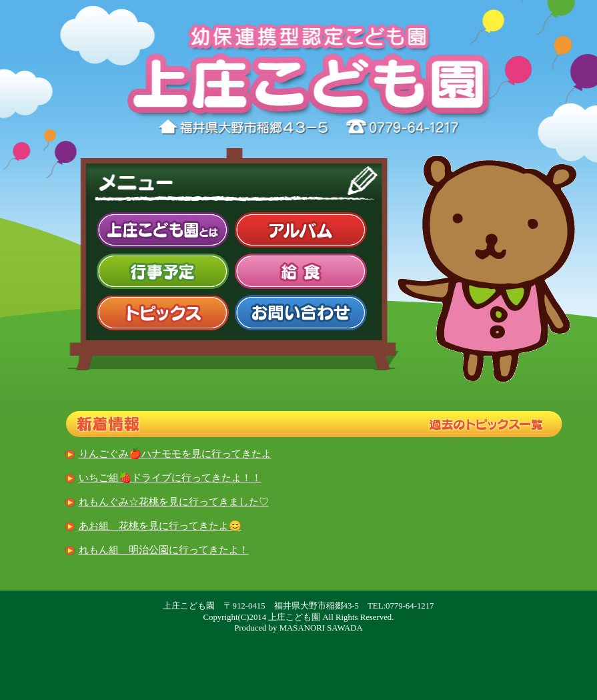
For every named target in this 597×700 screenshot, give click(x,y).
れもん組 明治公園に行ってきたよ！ (164, 550)
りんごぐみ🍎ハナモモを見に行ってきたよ (175, 453)
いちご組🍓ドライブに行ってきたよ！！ (170, 477)
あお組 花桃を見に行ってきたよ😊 (160, 526)
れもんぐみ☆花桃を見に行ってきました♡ (174, 501)
